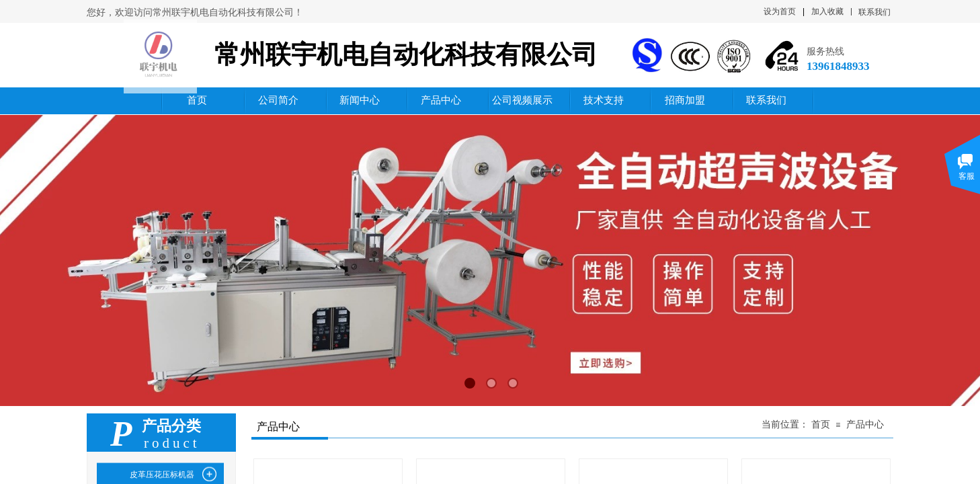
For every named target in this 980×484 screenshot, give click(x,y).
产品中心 (865, 425)
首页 (821, 425)
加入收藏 (827, 11)
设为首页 (780, 11)
